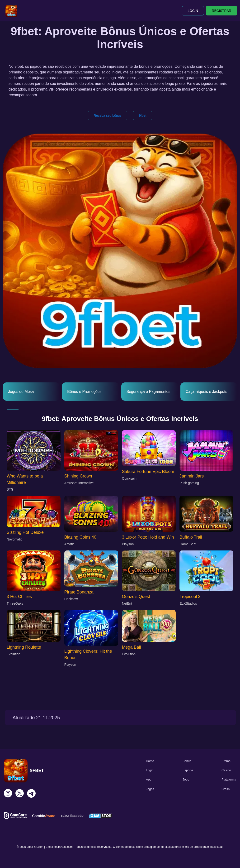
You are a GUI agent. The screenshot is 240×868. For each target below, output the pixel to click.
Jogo (186, 779)
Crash (226, 789)
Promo (226, 761)
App (149, 779)
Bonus (187, 761)
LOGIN (193, 11)
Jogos (150, 789)
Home (150, 761)
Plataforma (229, 779)
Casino (226, 770)
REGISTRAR (221, 11)
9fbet (143, 116)
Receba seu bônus (108, 116)
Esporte (188, 770)
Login (150, 770)
